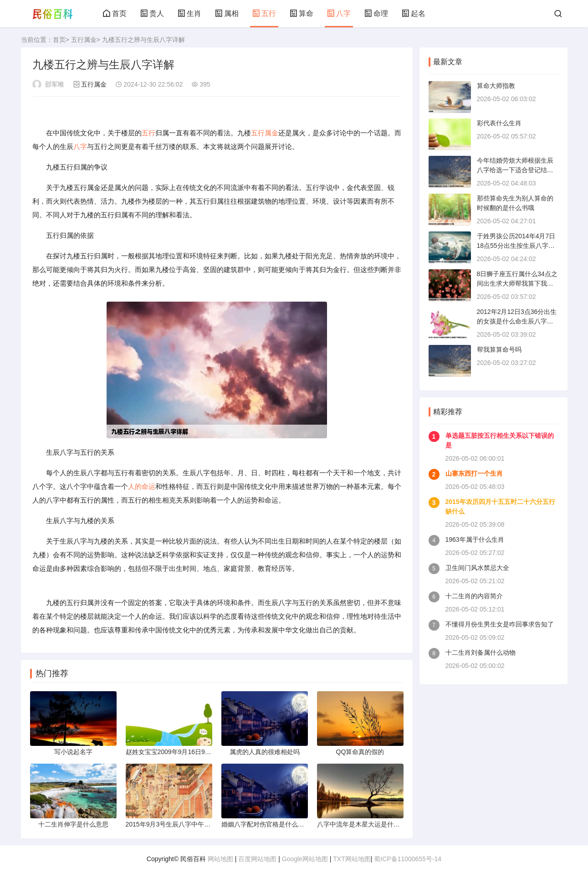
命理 (376, 13)
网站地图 (220, 859)
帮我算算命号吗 (499, 349)
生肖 (189, 13)
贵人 (152, 13)
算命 (302, 13)
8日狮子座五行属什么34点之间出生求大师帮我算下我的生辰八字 (517, 283)
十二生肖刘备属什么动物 (481, 652)
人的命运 (142, 486)
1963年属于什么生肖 (475, 539)
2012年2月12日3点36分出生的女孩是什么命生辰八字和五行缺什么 (517, 321)
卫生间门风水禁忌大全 (477, 568)
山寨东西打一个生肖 (474, 473)
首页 (115, 13)
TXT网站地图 (352, 859)
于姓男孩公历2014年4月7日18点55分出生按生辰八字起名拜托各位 (516, 246)
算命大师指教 (496, 86)
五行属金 (84, 40)
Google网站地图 (305, 859)
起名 (414, 13)
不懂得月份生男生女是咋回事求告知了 (500, 624)
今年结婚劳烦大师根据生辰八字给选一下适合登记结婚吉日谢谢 (515, 170)
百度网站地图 (257, 859)
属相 (227, 13)
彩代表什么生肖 (499, 123)
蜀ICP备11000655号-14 (408, 859)
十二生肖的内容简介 (474, 596)
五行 (264, 13)
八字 (339, 13)
